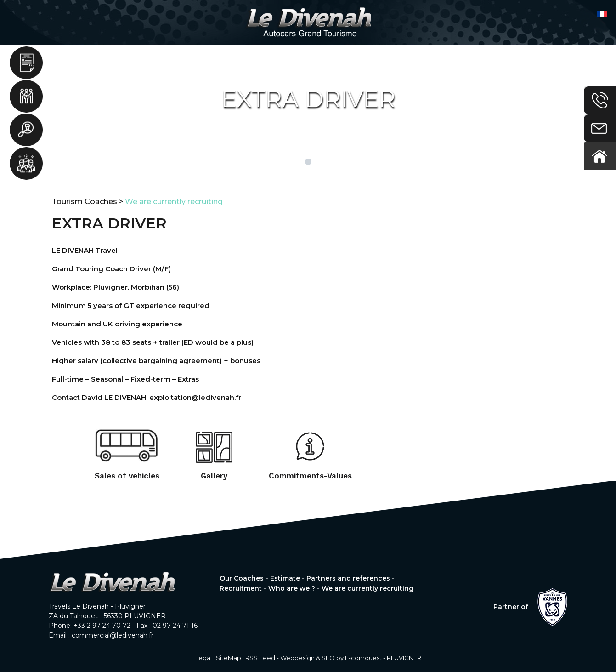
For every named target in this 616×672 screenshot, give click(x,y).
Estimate (27, 63)
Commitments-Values (310, 476)
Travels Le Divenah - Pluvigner (97, 606)
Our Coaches (242, 578)
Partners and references (27, 97)
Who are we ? (27, 165)
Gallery (214, 476)
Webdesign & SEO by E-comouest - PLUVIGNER (351, 658)
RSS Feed (260, 658)
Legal (203, 658)
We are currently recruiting (174, 202)
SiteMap (229, 658)
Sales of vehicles (127, 476)
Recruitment (27, 131)
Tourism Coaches (85, 202)
